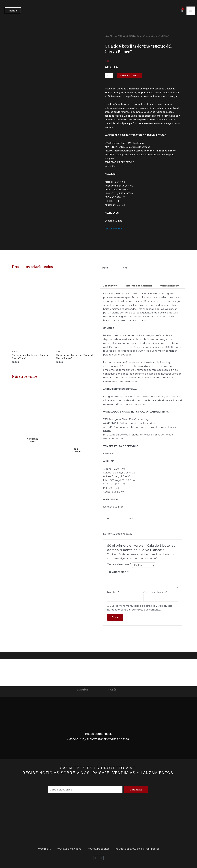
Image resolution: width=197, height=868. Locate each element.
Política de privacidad (69, 849)
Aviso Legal (44, 849)
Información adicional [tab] (140, 286)
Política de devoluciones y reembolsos (137, 849)
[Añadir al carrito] (130, 76)
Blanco (115, 36)
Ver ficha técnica (113, 229)
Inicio (107, 36)
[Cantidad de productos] (109, 76)
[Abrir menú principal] (191, 11)
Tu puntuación (119, 571)
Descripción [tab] (110, 286)
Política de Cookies (99, 849)
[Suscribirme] (136, 790)
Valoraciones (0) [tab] (113, 292)
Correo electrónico (155, 599)
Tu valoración (118, 578)
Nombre (113, 599)
